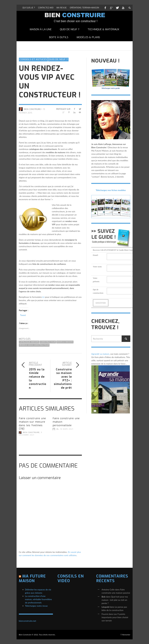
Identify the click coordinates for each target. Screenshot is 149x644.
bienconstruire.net (28, 621)
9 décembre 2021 (30, 434)
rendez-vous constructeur (34, 345)
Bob (104, 597)
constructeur (48, 342)
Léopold (106, 607)
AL (58, 429)
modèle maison (65, 342)
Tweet (23, 315)
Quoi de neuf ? (58, 59)
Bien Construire (32, 109)
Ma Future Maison (32, 578)
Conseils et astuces (33, 59)
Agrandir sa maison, (101, 354)
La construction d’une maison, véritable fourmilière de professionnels (39, 599)
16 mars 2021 (67, 429)
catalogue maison (29, 342)
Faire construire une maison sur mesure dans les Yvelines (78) (32, 423)
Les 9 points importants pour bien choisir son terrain (115, 617)
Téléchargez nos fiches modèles (111, 190)
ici (43, 297)
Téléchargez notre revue (36, 606)
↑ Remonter (125, 635)
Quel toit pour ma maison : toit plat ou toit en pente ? (115, 600)
